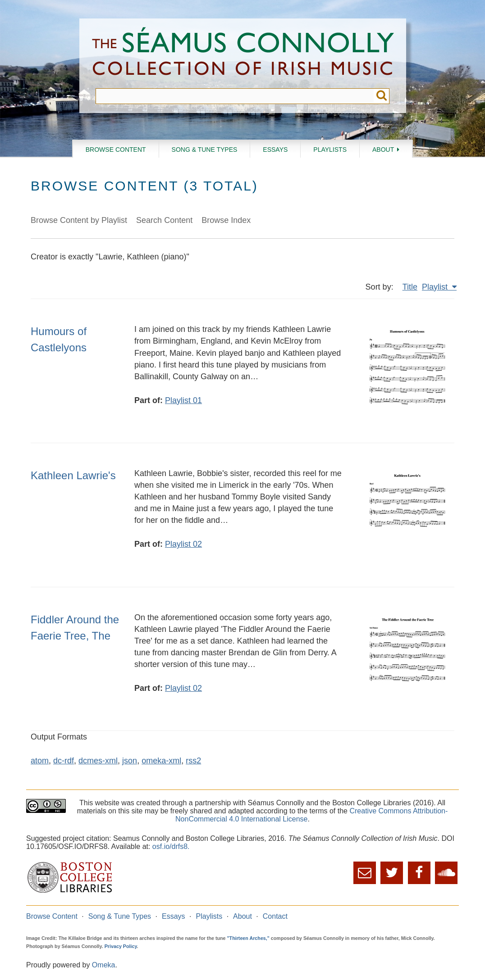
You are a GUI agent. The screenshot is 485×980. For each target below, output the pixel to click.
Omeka (104, 965)
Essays (275, 150)
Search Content (164, 220)
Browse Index (226, 220)
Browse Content (116, 150)
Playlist (436, 287)
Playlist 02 (183, 544)
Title (410, 287)
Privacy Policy (121, 946)
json (130, 761)
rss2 (193, 761)
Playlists (330, 150)
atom (40, 761)
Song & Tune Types (205, 150)
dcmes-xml (98, 761)
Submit (382, 96)
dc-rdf (64, 761)
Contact (275, 916)
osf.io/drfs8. (171, 846)
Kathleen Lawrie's (73, 475)
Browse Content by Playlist (79, 220)
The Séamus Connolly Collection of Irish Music (243, 53)
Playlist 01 (183, 400)
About (383, 150)
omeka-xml (161, 761)
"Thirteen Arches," (248, 938)
